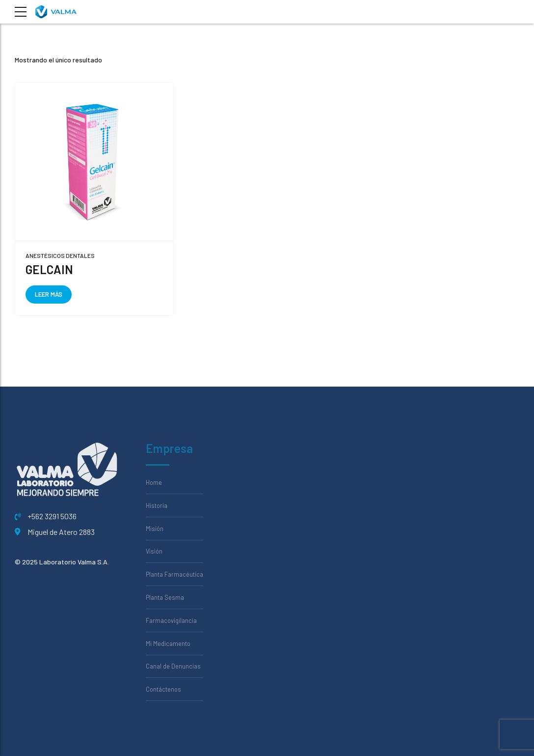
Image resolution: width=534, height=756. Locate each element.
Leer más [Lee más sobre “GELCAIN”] (49, 294)
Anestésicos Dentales (60, 255)
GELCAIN (49, 269)
